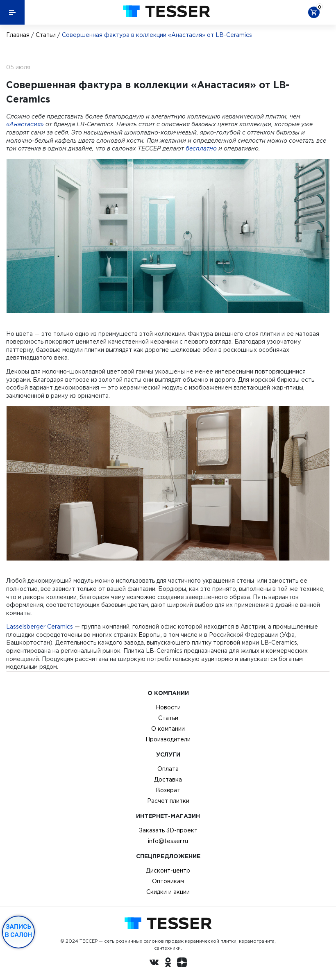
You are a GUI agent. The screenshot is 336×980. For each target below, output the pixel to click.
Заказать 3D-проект (168, 830)
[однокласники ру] (168, 964)
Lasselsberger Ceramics (40, 627)
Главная (18, 35)
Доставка (168, 779)
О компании (168, 729)
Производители (168, 739)
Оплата (168, 769)
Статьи (46, 35)
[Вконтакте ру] (154, 964)
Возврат (168, 790)
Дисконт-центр (168, 871)
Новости (168, 707)
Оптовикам (168, 881)
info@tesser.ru (168, 841)
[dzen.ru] (182, 964)
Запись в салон (19, 931)
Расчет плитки (168, 801)
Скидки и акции (168, 892)
